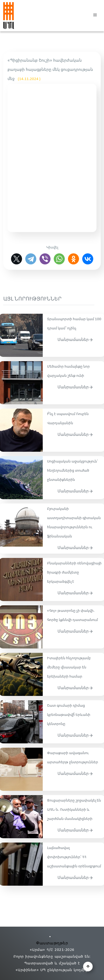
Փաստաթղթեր (52, 943)
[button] (95, 16)
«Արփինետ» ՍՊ (31, 970)
